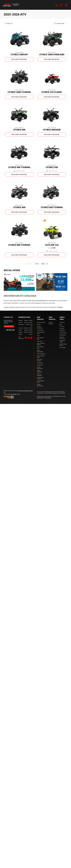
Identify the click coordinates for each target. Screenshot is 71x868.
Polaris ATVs (40, 341)
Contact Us (62, 322)
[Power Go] (19, 397)
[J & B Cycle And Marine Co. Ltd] (11, 5)
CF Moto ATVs (40, 330)
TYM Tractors (40, 363)
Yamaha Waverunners (40, 385)
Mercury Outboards (39, 375)
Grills (38, 336)
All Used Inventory (51, 323)
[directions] (61, 5)
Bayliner (39, 325)
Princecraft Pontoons (40, 360)
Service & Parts (63, 333)
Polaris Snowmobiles (40, 351)
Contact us (7, 307)
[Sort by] (60, 23)
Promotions (62, 331)
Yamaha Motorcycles (40, 368)
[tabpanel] (25, 327)
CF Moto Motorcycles (40, 327)
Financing (62, 329)
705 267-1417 (9, 330)
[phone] (57, 5)
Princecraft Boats (41, 354)
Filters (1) (8, 23)
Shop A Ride (13, 394)
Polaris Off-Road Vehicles (41, 344)
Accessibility (62, 347)
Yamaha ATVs (40, 365)
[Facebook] (26, 338)
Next (45, 264)
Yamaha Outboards (39, 371)
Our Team (62, 327)
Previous (28, 264)
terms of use (48, 398)
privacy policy (40, 398)
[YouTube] (29, 338)
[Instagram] (31, 338)
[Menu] (66, 5)
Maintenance (63, 335)
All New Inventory (41, 322)
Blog (61, 325)
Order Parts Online (62, 341)
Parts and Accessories (62, 338)
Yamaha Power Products (40, 378)
